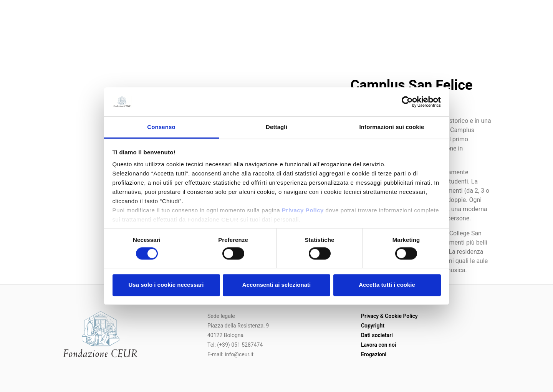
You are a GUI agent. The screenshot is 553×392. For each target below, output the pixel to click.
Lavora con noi (379, 345)
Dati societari (377, 335)
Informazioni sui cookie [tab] (392, 127)
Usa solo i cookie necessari (166, 285)
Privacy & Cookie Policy (389, 316)
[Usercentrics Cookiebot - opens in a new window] (407, 102)
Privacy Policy (303, 211)
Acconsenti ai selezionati (276, 285)
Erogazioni (374, 354)
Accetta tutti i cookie (387, 285)
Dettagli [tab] (276, 127)
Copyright (373, 326)
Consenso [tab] (161, 127)
